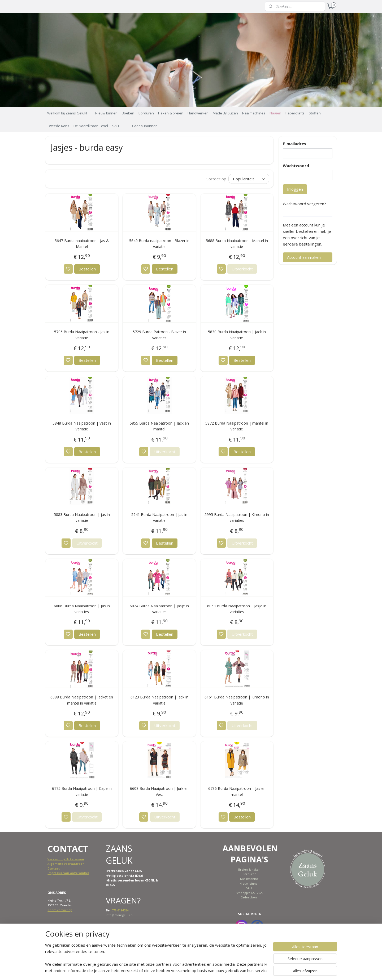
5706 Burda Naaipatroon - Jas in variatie (82, 335)
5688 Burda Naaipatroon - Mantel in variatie (237, 244)
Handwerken (198, 113)
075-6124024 (120, 910)
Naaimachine (249, 879)
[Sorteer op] (249, 179)
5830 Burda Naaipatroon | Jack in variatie (237, 335)
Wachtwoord (296, 166)
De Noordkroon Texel (91, 126)
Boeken (128, 113)
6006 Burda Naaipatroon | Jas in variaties (82, 609)
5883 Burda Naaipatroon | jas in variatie (82, 517)
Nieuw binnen (106, 113)
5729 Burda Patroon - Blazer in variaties (159, 335)
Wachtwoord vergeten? (304, 204)
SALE (116, 126)
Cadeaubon (249, 897)
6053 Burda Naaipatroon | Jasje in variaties (237, 609)
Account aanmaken (304, 257)
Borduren (146, 113)
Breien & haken (249, 869)
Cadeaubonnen (145, 126)
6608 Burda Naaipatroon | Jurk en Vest (159, 791)
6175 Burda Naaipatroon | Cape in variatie (82, 791)
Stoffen (315, 113)
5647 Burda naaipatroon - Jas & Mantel (82, 244)
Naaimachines (254, 113)
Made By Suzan (225, 113)
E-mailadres (294, 144)
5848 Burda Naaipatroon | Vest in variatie (82, 426)
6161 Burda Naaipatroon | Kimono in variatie (237, 700)
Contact (54, 868)
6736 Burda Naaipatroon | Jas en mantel (237, 791)
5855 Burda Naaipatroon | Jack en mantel (159, 426)
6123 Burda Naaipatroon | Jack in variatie (159, 700)
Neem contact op (60, 910)
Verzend (54, 859)
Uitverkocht (242, 269)
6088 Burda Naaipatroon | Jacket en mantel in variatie (82, 700)
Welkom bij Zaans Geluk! (67, 113)
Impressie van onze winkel (68, 873)
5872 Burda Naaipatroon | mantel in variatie (237, 426)
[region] (156, 958)
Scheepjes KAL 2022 (249, 893)
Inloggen (295, 189)
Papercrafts (295, 113)
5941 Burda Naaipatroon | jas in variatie (159, 517)
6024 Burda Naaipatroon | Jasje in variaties (159, 609)
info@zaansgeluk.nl (120, 915)
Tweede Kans (58, 126)
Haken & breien (171, 113)
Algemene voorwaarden (66, 864)
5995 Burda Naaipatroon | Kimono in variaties (237, 517)
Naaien (275, 113)
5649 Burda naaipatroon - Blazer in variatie (159, 244)
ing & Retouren (72, 859)
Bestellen (87, 269)
